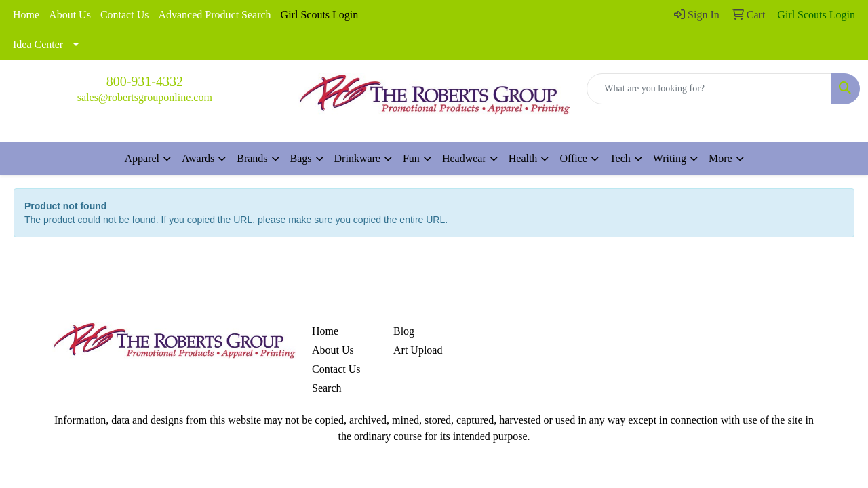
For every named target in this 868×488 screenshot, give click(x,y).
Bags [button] (301, 158)
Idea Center (38, 44)
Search (327, 388)
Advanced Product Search (214, 15)
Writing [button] (670, 158)
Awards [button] (198, 158)
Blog (404, 331)
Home (26, 15)
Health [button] (523, 158)
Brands (252, 158)
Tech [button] (620, 158)
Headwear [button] (464, 158)
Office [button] (573, 158)
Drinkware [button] (357, 158)
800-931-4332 (145, 81)
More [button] (721, 158)
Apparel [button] (142, 158)
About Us (70, 15)
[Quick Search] (709, 89)
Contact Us (125, 15)
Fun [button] (411, 158)
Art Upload (418, 350)
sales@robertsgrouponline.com (145, 97)
